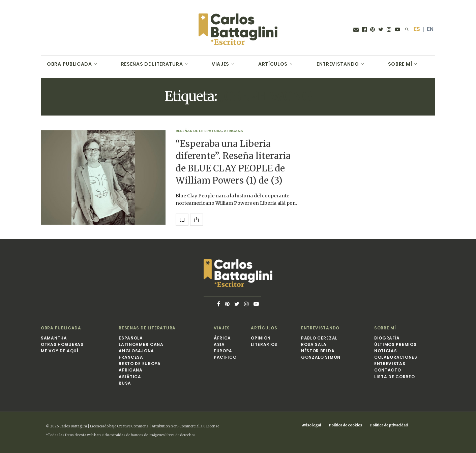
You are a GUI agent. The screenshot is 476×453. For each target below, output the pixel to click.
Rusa (125, 383)
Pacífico (225, 357)
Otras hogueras (62, 344)
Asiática (130, 377)
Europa (223, 351)
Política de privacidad (389, 425)
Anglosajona (136, 351)
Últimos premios (395, 344)
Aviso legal (311, 425)
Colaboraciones (396, 357)
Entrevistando (338, 64)
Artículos (273, 64)
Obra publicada (69, 64)
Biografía (387, 338)
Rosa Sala (314, 344)
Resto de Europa (140, 364)
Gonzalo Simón (321, 357)
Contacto (388, 370)
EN (430, 29)
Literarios (264, 344)
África (222, 338)
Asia (219, 344)
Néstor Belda (318, 351)
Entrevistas (390, 364)
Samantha (54, 338)
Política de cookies (346, 425)
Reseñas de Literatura (152, 64)
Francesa (131, 357)
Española (131, 338)
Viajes (220, 64)
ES (417, 29)
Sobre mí (400, 64)
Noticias (386, 351)
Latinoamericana (141, 344)
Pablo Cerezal (319, 338)
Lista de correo (395, 377)
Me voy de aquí (60, 351)
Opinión (261, 338)
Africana (233, 131)
